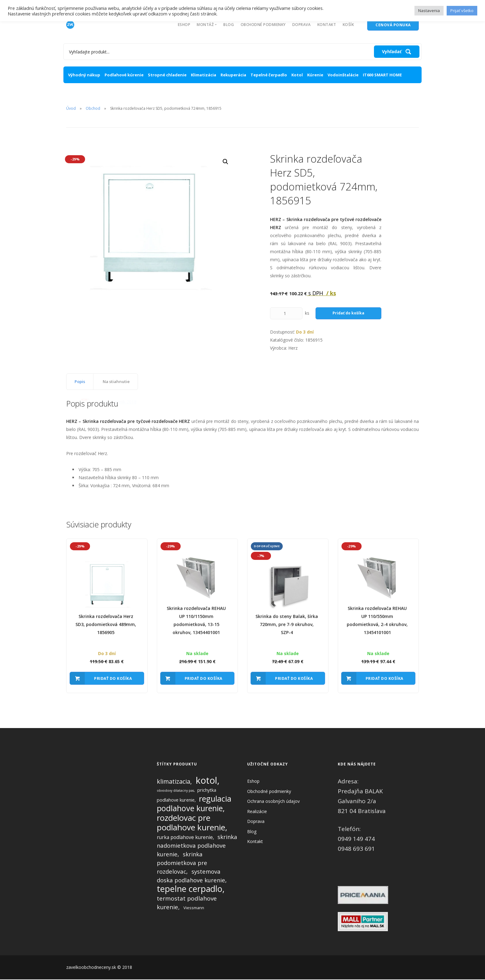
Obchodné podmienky (263, 25)
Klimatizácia (204, 75)
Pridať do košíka (348, 313)
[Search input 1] (220, 52)
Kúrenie (315, 75)
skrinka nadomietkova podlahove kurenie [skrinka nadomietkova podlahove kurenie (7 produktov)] (197, 846)
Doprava (302, 25)
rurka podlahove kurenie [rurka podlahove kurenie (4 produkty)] (185, 838)
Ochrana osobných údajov (273, 802)
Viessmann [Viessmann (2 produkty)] (194, 908)
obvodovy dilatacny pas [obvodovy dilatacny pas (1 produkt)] (175, 791)
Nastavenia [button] (429, 11)
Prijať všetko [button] (462, 11)
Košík (348, 25)
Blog (229, 25)
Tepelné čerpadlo (269, 75)
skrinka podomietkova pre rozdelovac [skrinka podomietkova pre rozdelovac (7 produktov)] (182, 863)
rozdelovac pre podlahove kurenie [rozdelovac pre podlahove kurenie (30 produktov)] (191, 823)
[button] (225, 162)
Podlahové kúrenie (124, 75)
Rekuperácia (233, 75)
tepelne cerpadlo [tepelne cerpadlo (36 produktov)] (190, 889)
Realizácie (257, 812)
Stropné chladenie (167, 75)
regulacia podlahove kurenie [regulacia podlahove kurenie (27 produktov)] (194, 804)
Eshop (184, 25)
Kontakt (327, 25)
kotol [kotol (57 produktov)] (206, 781)
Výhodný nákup (84, 75)
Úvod (71, 108)
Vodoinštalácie (343, 75)
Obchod (93, 108)
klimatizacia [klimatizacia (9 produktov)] (174, 782)
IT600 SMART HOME (382, 75)
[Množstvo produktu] (286, 313)
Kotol (297, 75)
